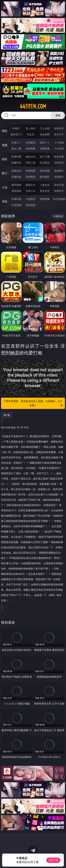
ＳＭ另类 (59, 148)
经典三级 (30, 163)
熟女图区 (45, 177)
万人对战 (45, 128)
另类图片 (59, 177)
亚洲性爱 (16, 157)
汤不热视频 (59, 199)
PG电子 (16, 128)
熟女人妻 (16, 148)
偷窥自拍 (16, 171)
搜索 (58, 115)
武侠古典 (59, 185)
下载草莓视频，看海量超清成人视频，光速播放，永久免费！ (33, 403)
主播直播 (45, 148)
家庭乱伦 (30, 185)
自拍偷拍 (30, 142)
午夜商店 (30, 199)
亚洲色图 (30, 171)
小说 (5, 187)
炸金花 (30, 134)
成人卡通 (45, 157)
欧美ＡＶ (45, 142)
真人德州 (30, 128)
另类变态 (59, 163)
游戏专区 (59, 128)
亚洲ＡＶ (16, 142)
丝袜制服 (30, 148)
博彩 (5, 131)
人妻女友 (45, 185)
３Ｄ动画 (59, 142)
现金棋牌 (45, 134)
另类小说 (30, 191)
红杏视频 (16, 205)
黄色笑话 (45, 191)
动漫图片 (59, 171)
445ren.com (33, 106)
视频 (5, 145)
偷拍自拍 (30, 157)
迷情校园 (16, 191)
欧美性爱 (59, 157)
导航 (5, 201)
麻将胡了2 (16, 134)
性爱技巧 (59, 191)
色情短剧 (30, 205)
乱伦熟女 (45, 163)
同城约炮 (16, 199)
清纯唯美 (30, 177)
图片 (5, 173)
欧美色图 (45, 171)
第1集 (7, 415)
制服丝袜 (16, 163)
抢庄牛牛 (59, 134)
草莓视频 (45, 199)
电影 (5, 159)
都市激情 (16, 185)
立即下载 (53, 860)
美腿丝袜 (16, 177)
